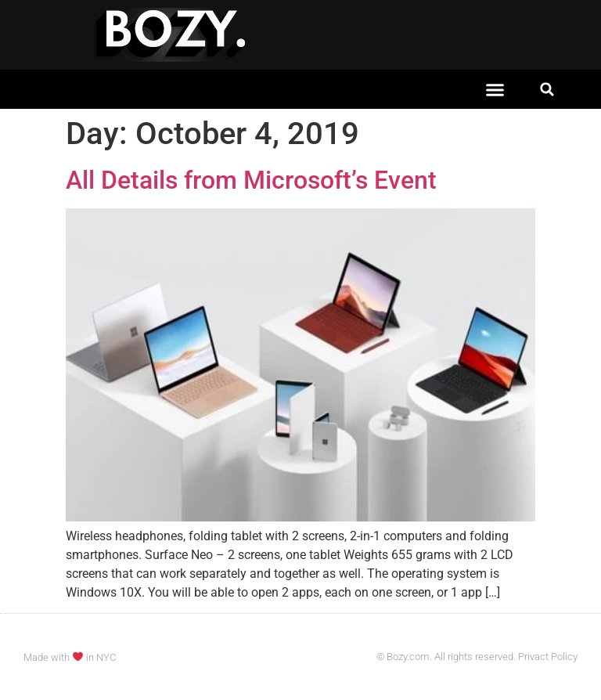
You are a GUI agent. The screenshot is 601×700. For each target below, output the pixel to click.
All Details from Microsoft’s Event (251, 180)
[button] (495, 89)
